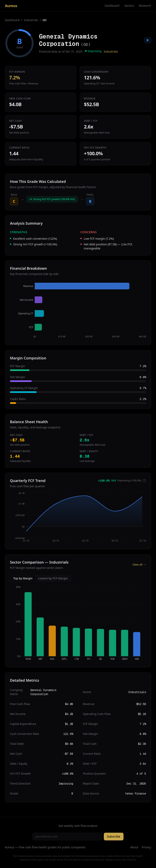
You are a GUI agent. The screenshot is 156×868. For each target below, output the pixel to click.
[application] (78, 310)
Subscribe (114, 836)
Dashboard (112, 6)
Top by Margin (23, 578)
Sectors (129, 6)
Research (145, 6)
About (134, 847)
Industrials (31, 20)
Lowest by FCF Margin (53, 578)
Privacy (146, 847)
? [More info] (144, 481)
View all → (139, 564)
